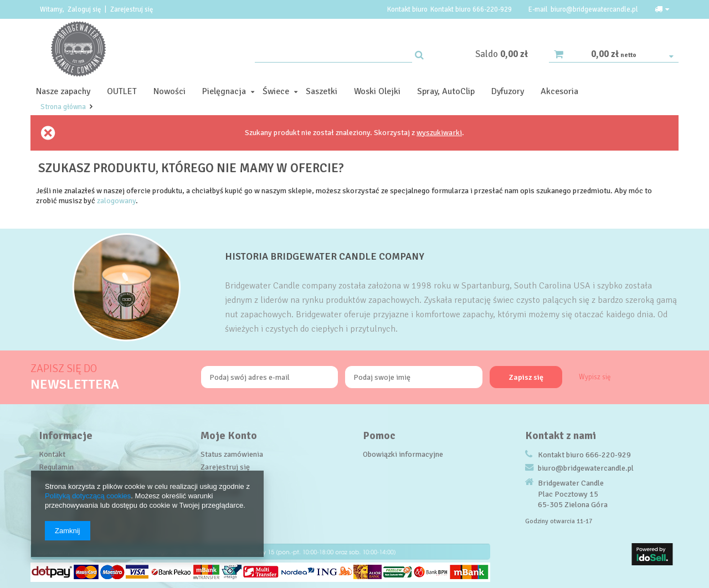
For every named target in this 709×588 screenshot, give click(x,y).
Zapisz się (526, 377)
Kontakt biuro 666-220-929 (471, 9)
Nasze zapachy (63, 91)
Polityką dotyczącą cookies (88, 496)
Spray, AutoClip (446, 91)
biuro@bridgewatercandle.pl (594, 9)
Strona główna (63, 107)
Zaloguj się (85, 9)
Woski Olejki (377, 91)
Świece (276, 91)
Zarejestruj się (132, 9)
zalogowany (116, 201)
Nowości (169, 91)
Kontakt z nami (561, 436)
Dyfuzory (508, 91)
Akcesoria (559, 91)
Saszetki (322, 91)
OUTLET (122, 91)
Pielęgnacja (224, 91)
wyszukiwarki (439, 133)
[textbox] (333, 54)
